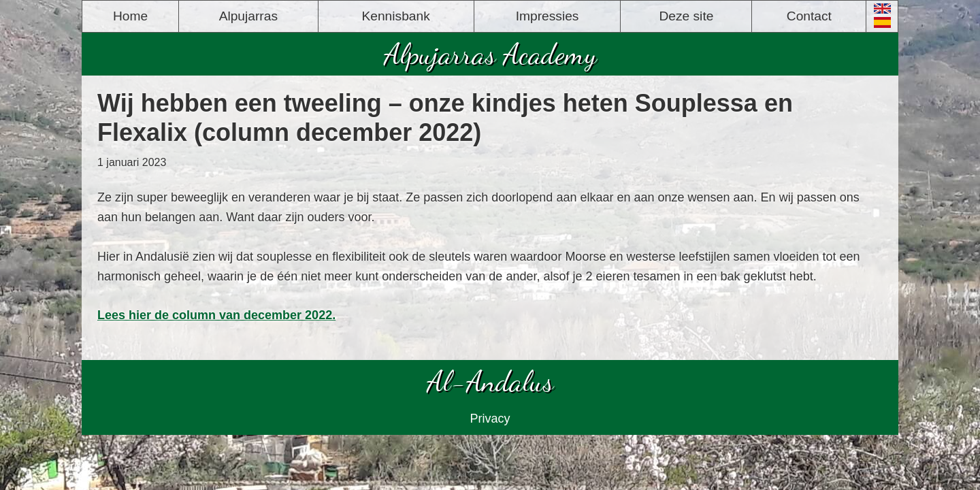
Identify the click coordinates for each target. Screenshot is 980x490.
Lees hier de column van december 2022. (216, 315)
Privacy (490, 419)
